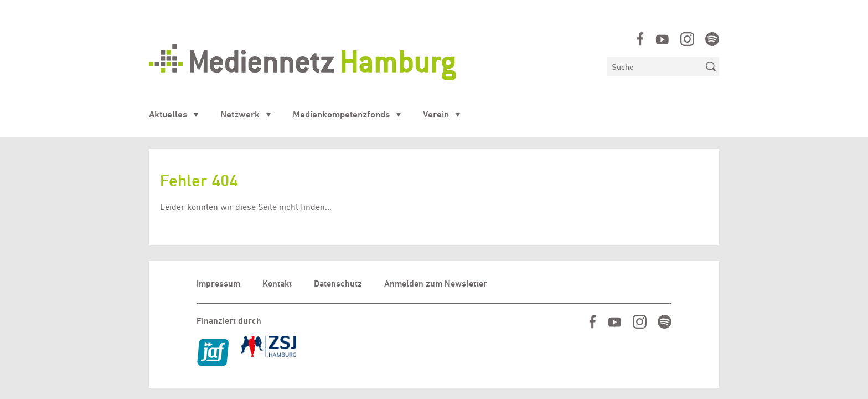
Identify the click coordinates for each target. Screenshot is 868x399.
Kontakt (277, 283)
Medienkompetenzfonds (341, 114)
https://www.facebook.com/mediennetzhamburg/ (640, 39)
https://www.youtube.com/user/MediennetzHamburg (662, 39)
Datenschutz (338, 283)
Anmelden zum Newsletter (436, 283)
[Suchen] (655, 66)
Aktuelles (168, 114)
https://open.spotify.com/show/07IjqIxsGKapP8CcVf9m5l (712, 39)
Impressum (218, 283)
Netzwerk (240, 114)
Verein (436, 114)
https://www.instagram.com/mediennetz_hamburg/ (687, 39)
